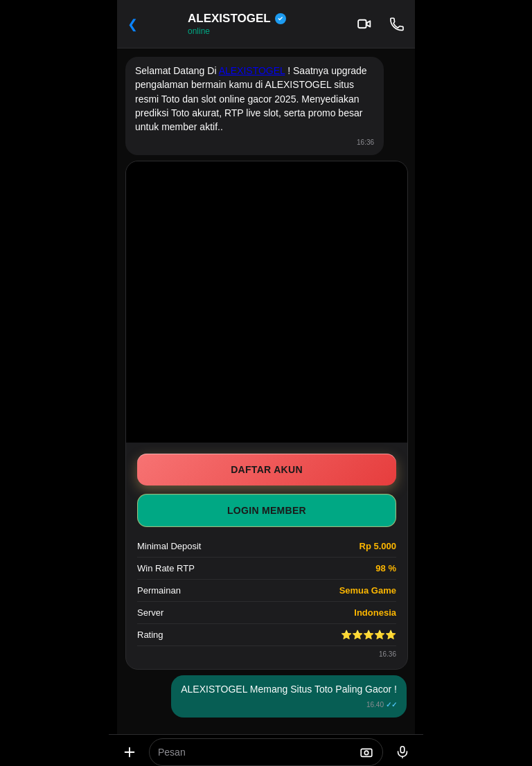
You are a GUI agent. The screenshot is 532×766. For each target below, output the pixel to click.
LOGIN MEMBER (267, 510)
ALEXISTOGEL (252, 71)
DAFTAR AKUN (267, 470)
